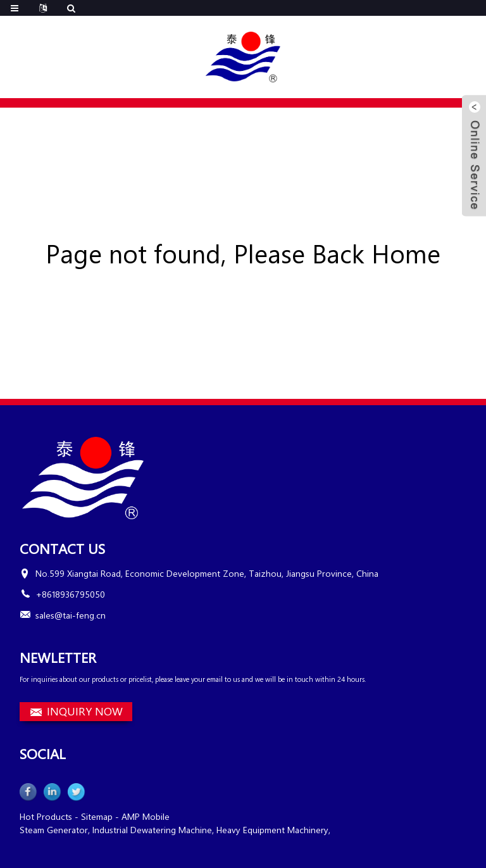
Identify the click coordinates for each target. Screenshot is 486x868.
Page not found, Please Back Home (243, 253)
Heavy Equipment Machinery (272, 830)
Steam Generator (54, 830)
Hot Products (46, 816)
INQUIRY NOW (85, 711)
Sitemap (97, 816)
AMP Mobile (146, 816)
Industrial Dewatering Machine (152, 830)
